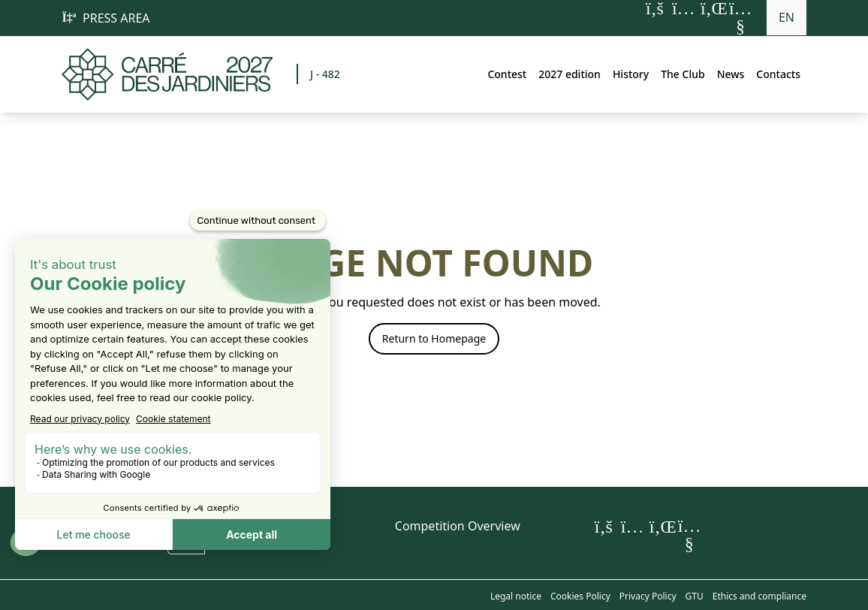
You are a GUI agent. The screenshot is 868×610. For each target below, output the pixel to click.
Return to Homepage (434, 338)
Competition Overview (458, 526)
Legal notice (516, 596)
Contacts (778, 74)
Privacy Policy (648, 596)
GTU (695, 596)
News (731, 74)
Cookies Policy (580, 596)
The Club (683, 74)
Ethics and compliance (759, 596)
